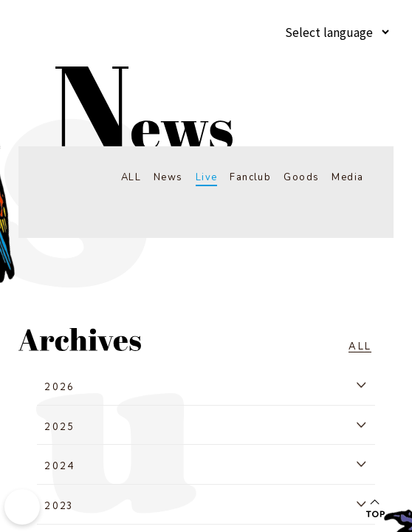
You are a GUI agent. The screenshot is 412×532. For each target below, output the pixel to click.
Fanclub (247, 177)
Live (202, 177)
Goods (300, 177)
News (162, 177)
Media (347, 177)
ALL (123, 177)
